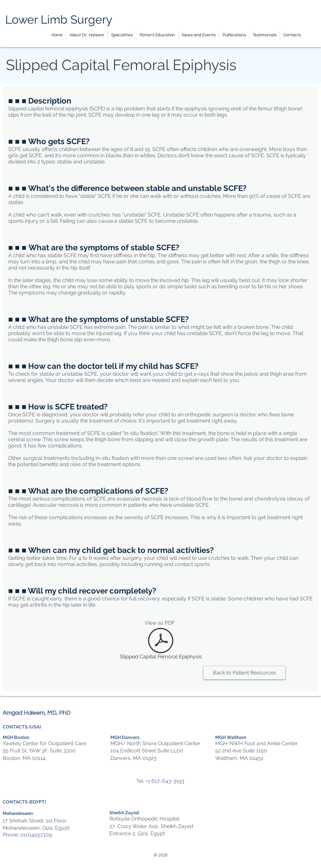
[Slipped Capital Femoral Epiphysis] (161, 645)
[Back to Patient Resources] (244, 673)
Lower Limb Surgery (59, 19)
